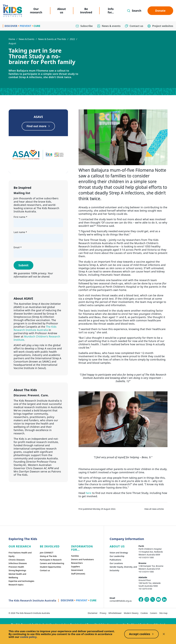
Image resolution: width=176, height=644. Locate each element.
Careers (154, 613)
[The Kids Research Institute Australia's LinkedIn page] (164, 599)
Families (75, 556)
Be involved (86, 11)
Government (77, 570)
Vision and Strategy (119, 553)
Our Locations (116, 563)
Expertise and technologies (21, 581)
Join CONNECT (47, 553)
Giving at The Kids (48, 556)
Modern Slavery (131, 613)
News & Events (27, 39)
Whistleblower (115, 613)
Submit (23, 265)
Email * (18, 247)
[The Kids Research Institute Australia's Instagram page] (147, 599)
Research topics (16, 585)
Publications (115, 560)
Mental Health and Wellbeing (17, 576)
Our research (36, 11)
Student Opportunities (50, 567)
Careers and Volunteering (52, 563)
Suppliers (75, 567)
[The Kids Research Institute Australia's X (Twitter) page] (153, 599)
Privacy (103, 613)
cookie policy (28, 637)
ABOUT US (117, 546)
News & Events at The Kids (52, 39)
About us (62, 11)
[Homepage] (12, 11)
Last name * (20, 232)
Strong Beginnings (17, 570)
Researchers (77, 563)
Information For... (82, 548)
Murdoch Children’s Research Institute (37, 338)
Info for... (111, 11)
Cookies (144, 613)
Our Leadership (117, 556)
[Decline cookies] (164, 634)
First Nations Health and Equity (20, 554)
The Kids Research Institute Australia (35, 328)
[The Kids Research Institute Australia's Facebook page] (141, 599)
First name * (20, 217)
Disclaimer (93, 613)
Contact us (45, 570)
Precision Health (16, 567)
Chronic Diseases (17, 560)
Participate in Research (51, 560)
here (89, 493)
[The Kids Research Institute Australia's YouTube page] (158, 599)
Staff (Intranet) (78, 574)
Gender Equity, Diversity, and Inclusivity (123, 569)
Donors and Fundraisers (82, 559)
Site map (163, 613)
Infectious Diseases (18, 563)
